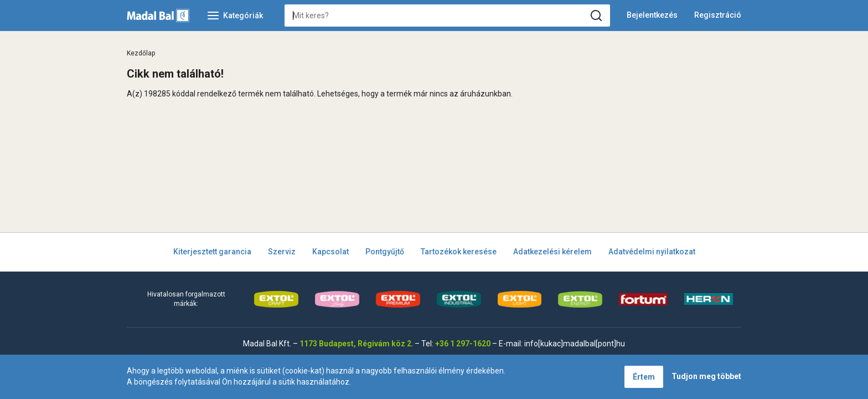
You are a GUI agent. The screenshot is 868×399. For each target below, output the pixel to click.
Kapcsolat (330, 252)
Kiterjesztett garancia (212, 252)
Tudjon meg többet (706, 376)
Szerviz (282, 252)
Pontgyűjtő (385, 252)
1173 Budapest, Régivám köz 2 (355, 344)
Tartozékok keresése (459, 252)
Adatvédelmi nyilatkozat (652, 252)
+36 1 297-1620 (463, 344)
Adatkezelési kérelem (552, 252)
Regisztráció (718, 15)
